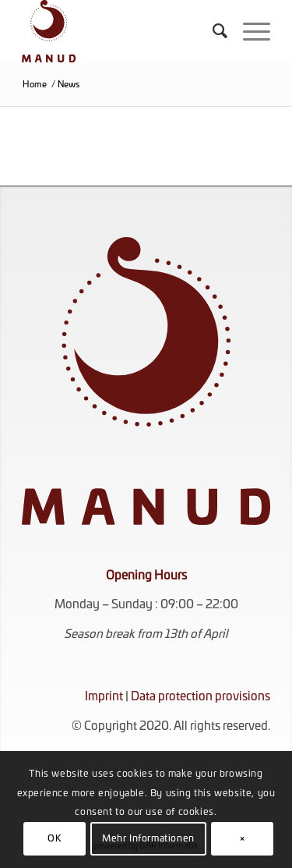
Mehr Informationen (148, 838)
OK (54, 838)
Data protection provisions (201, 697)
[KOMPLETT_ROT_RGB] (121, 31)
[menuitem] (212, 31)
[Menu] (249, 31)
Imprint (104, 697)
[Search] (212, 31)
